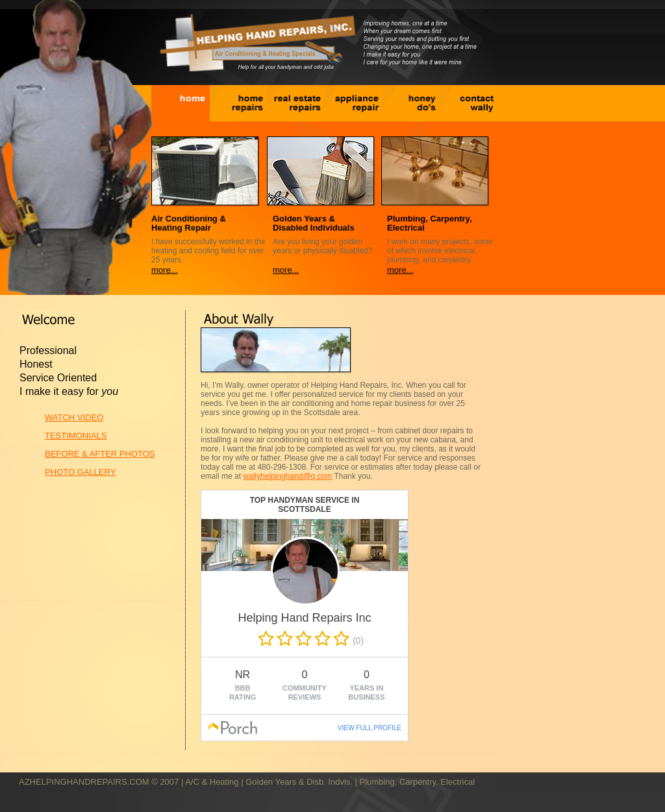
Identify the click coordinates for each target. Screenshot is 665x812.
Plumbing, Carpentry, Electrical (418, 782)
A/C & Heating (212, 782)
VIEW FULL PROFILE (370, 728)
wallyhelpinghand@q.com (287, 476)
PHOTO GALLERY (80, 472)
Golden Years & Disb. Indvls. (299, 782)
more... (164, 270)
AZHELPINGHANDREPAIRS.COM (84, 782)
